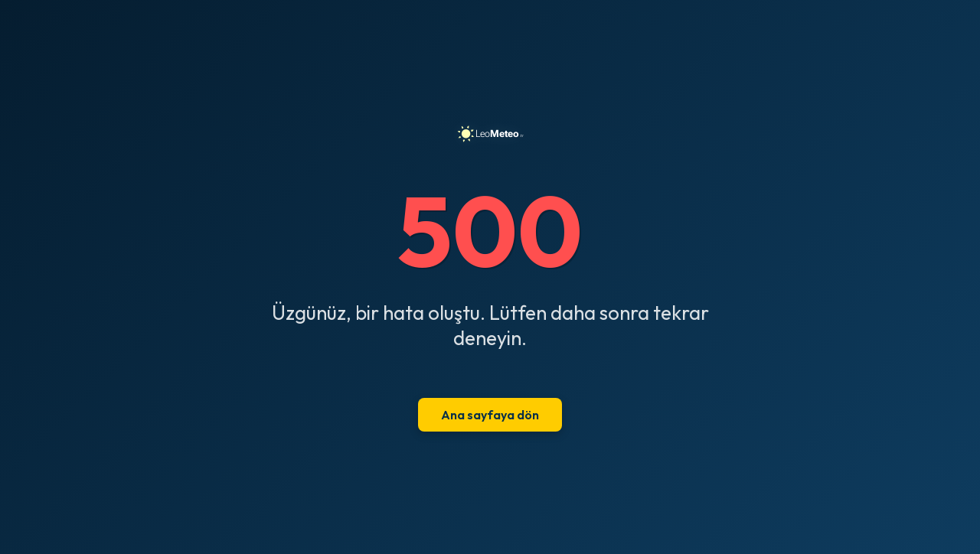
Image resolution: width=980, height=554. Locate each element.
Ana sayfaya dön (490, 415)
